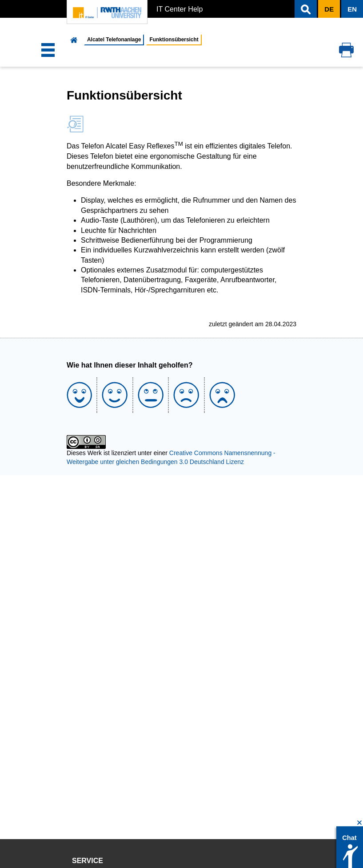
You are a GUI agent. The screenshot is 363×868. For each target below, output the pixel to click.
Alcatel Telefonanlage (114, 40)
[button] (306, 9)
